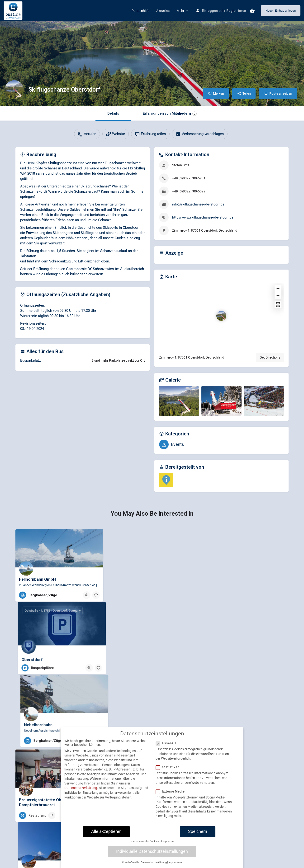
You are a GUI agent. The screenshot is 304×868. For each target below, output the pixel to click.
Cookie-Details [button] (131, 862)
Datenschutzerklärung (81, 788)
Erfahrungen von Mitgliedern (170, 114)
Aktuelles (163, 11)
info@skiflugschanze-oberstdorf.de (198, 204)
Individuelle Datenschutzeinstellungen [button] (152, 851)
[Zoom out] (278, 295)
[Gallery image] (179, 401)
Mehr (180, 11)
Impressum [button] (175, 862)
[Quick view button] (87, 595)
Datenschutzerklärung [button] (154, 862)
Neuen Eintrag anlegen (281, 11)
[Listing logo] (14, 90)
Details (113, 113)
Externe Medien (173, 791)
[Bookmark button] (96, 595)
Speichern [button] (198, 831)
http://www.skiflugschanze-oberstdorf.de (203, 217)
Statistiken (169, 767)
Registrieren (236, 11)
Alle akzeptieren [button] (106, 831)
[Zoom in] (278, 288)
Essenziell (169, 743)
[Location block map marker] (221, 316)
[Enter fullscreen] (278, 305)
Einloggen (210, 11)
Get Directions (270, 357)
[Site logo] (14, 10)
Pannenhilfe (140, 11)
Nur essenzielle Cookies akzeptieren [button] (152, 841)
